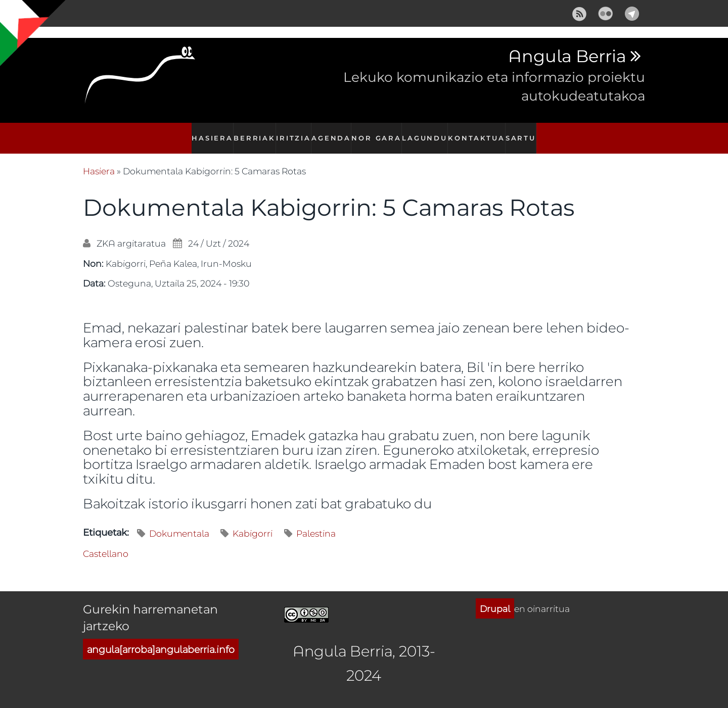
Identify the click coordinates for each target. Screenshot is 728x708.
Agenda (333, 133)
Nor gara (379, 133)
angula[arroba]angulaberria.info (161, 639)
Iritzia (292, 133)
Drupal (495, 597)
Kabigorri (253, 523)
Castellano (106, 542)
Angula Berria (567, 57)
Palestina (316, 523)
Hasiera (207, 133)
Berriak (251, 133)
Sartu (524, 133)
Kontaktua (479, 133)
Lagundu (428, 133)
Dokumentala (179, 523)
